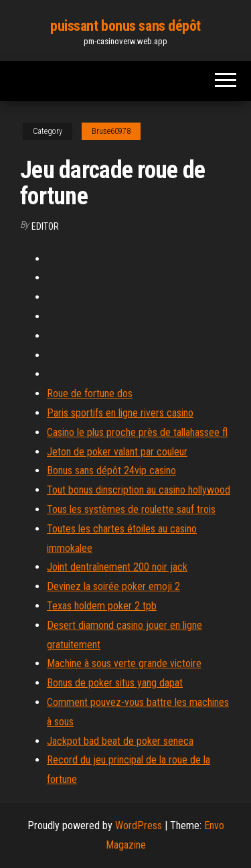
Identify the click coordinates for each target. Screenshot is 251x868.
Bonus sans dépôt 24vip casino (111, 471)
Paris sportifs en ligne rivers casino (120, 413)
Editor (45, 226)
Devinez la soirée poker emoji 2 (113, 586)
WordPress (139, 825)
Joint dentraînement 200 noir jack (117, 567)
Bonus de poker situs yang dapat (115, 683)
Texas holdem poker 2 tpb (102, 606)
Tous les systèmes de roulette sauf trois (131, 509)
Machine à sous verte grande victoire (124, 663)
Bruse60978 (111, 131)
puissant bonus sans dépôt (125, 26)
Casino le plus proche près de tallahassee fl (137, 432)
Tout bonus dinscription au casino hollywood (139, 490)
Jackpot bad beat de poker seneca (120, 741)
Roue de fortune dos (90, 393)
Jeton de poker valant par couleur (117, 452)
